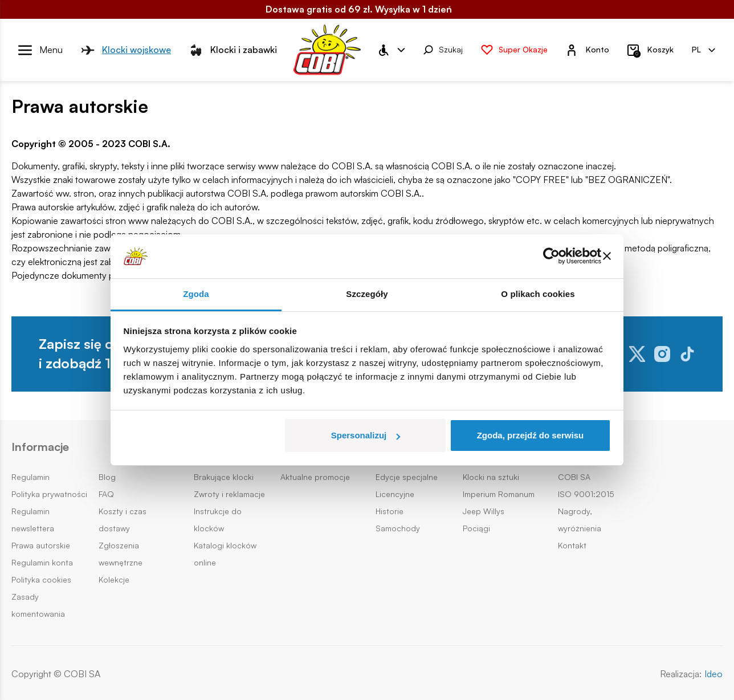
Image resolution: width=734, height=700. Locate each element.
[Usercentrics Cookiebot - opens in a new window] (551, 256)
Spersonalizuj (366, 435)
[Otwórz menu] (40, 50)
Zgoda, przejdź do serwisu (531, 435)
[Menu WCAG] (391, 50)
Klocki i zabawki (233, 50)
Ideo (713, 674)
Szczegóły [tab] (367, 294)
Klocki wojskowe (126, 50)
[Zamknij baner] (607, 256)
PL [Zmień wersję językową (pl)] (704, 49)
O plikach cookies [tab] (538, 294)
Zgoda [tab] (196, 294)
